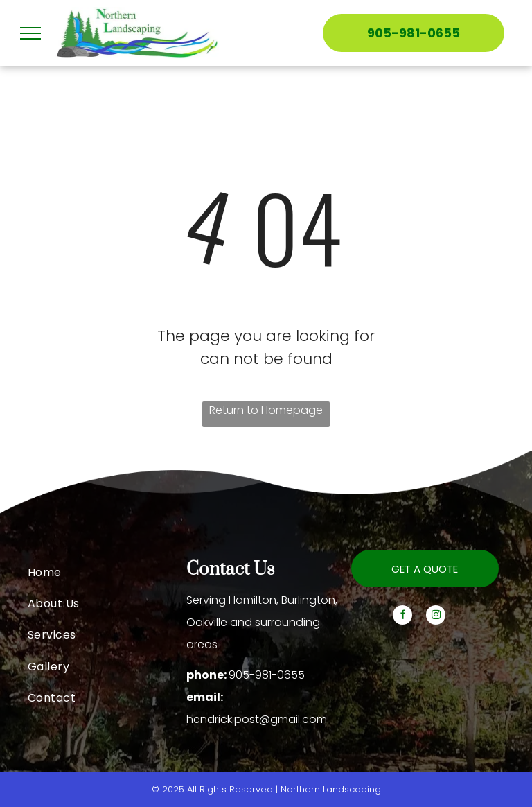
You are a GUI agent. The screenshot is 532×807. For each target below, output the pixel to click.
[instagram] (436, 617)
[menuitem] (107, 572)
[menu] (30, 33)
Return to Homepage (266, 410)
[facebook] (402, 617)
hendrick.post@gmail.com (257, 719)
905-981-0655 (267, 675)
